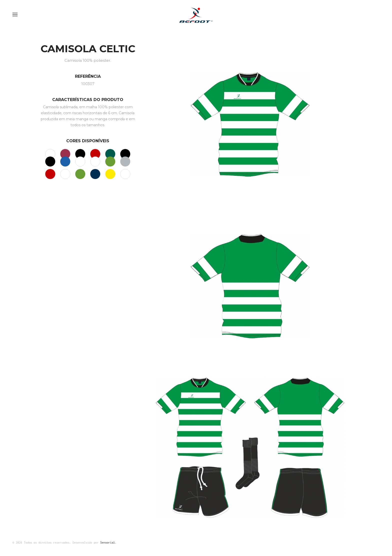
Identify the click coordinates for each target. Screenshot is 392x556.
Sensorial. (108, 542)
